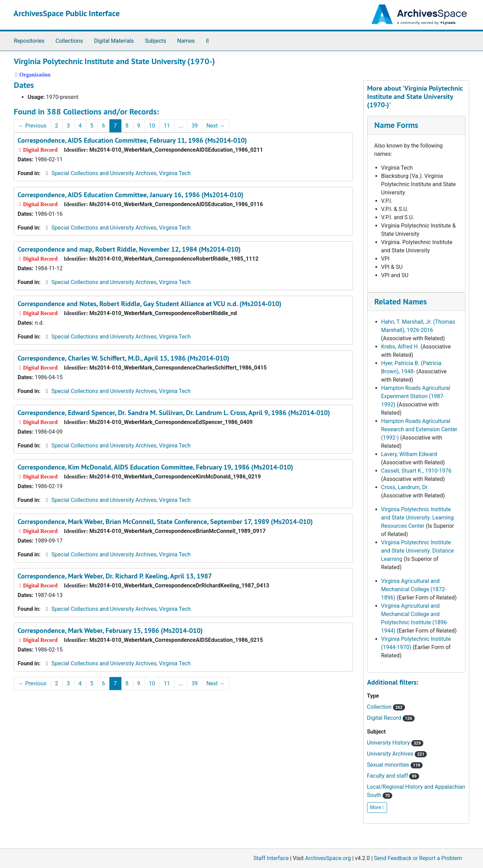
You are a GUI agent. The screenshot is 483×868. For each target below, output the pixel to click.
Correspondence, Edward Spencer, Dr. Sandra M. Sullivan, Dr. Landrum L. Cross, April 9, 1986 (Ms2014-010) (174, 413)
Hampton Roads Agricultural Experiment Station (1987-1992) (416, 396)
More (377, 807)
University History (395, 743)
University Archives (397, 754)
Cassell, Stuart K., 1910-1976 (416, 471)
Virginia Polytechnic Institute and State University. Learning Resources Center (417, 518)
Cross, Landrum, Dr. (405, 487)
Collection (386, 707)
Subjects (155, 41)
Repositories (29, 41)
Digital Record (391, 718)
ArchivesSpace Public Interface (67, 13)
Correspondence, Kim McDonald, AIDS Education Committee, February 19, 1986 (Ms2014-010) (155, 467)
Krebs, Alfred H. (400, 347)
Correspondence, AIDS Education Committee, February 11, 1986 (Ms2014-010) (132, 140)
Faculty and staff (393, 776)
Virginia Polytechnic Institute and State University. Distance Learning (418, 551)
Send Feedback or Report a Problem (418, 858)
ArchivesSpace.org (328, 858)
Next (215, 126)
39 (195, 126)
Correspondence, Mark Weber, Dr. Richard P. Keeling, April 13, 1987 (115, 576)
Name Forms (396, 125)
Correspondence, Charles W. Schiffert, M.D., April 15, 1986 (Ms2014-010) (124, 358)
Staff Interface (271, 858)
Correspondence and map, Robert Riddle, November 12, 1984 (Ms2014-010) (129, 249)
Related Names (401, 301)
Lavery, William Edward (409, 454)
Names (186, 41)
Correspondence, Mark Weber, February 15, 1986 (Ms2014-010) (110, 630)
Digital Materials (114, 41)
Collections (69, 41)
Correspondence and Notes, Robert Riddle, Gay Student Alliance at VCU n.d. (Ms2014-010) (150, 304)
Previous (32, 126)
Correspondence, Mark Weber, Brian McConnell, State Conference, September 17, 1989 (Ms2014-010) (165, 522)
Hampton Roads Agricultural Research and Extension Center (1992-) (419, 429)
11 (167, 126)
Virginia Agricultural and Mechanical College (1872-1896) (414, 589)
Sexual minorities (395, 765)
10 (152, 126)
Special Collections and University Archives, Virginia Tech (121, 173)
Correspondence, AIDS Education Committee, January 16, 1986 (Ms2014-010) (131, 195)
